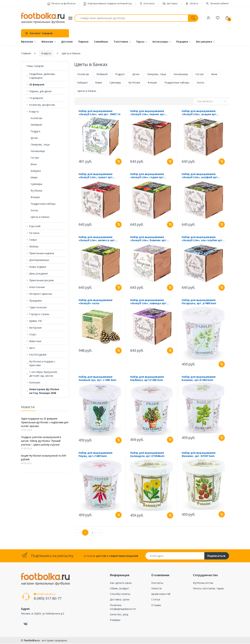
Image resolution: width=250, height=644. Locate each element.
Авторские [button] (35, 328)
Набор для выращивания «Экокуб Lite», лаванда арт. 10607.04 (149, 302)
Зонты (34, 210)
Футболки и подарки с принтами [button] (42, 363)
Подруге (35, 131)
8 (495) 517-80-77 (48, 599)
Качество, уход (119, 615)
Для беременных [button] (39, 260)
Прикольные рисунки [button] (41, 280)
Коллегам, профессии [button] (42, 105)
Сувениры (36, 184)
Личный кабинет (217, 3)
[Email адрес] (175, 556)
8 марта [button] (34, 112)
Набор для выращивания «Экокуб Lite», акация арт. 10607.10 (199, 113)
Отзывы (156, 605)
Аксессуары (160, 42)
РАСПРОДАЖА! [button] (38, 355)
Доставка (170, 3)
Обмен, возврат (119, 589)
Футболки (36, 191)
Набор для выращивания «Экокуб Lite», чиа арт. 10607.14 (99, 113)
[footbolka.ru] (43, 18)
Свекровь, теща (40, 144)
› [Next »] (100, 533)
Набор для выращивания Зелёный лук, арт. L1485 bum (97, 379)
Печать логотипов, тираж (208, 589)
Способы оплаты (120, 594)
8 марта (46, 53)
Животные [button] (35, 341)
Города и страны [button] (39, 314)
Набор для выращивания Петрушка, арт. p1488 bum (199, 302)
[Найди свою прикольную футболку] (131, 18)
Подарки (182, 42)
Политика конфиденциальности (123, 607)
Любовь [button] (34, 246)
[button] (45, 84)
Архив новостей (161, 594)
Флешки (35, 197)
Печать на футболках (61, 3)
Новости (156, 589)
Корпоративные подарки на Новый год (107, 3)
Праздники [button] (35, 301)
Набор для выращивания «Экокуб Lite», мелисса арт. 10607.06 (97, 239)
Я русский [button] (35, 226)
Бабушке (36, 171)
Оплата (192, 3)
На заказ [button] (34, 233)
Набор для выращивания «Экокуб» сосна (95, 302)
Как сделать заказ (121, 583)
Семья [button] (33, 240)
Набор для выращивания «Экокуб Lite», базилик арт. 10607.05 (148, 239)
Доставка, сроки (120, 600)
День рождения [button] (38, 273)
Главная (26, 53)
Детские (67, 42)
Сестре (35, 158)
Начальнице (38, 151)
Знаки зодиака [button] (38, 267)
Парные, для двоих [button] (40, 91)
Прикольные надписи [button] (42, 253)
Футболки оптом (203, 583)
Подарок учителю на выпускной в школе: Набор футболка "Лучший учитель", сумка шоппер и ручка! (41, 441)
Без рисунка (204, 42)
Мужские (27, 42)
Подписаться (216, 556)
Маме (34, 177)
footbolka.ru (32, 641)
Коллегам (36, 118)
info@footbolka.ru (45, 594)
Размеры (115, 620)
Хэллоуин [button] (35, 382)
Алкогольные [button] (37, 287)
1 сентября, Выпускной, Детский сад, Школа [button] (43, 374)
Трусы (140, 42)
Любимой (36, 125)
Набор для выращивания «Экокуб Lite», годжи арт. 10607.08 (147, 176)
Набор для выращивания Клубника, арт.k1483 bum (147, 379)
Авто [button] (32, 348)
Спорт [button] (33, 334)
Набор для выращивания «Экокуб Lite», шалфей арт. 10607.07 (200, 176)
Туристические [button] (38, 307)
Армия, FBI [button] (36, 321)
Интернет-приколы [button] (41, 294)
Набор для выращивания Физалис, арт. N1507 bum (199, 455)
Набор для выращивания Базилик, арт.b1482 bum (199, 379)
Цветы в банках (40, 217)
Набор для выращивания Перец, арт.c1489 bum (95, 455)
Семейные (101, 42)
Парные (83, 42)
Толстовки (121, 42)
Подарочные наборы (43, 204)
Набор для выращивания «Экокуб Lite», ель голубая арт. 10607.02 (202, 239)
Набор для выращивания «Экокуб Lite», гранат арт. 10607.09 (96, 176)
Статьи (156, 600)
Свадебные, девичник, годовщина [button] (42, 76)
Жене (34, 164)
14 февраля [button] (36, 98)
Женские (47, 42)
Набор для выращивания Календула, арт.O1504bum (147, 455)
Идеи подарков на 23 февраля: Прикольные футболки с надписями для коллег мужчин (45, 422)
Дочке (34, 138)
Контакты (147, 3)
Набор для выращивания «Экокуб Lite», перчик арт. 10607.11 (148, 113)
